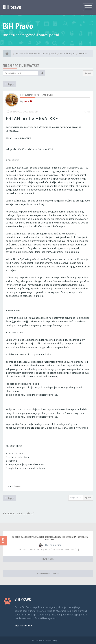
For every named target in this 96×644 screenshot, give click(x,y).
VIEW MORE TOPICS (48, 573)
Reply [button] (9, 84)
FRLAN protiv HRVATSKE (21, 66)
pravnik (28, 101)
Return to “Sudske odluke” (19, 513)
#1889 (87, 112)
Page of (76, 498)
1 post (88, 73)
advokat (17, 486)
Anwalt (61, 640)
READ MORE (48, 559)
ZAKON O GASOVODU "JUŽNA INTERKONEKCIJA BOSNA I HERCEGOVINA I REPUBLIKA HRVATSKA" (50, 538)
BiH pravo (12, 7)
